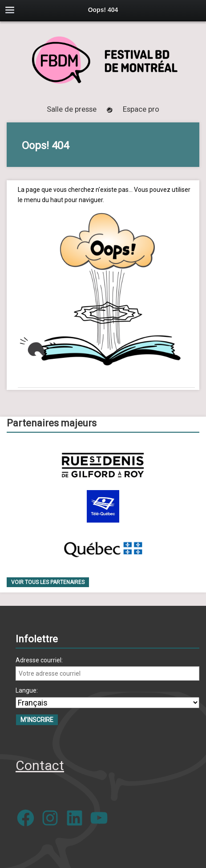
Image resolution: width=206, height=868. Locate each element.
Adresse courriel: (39, 660)
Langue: (27, 690)
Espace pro (141, 109)
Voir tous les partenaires (48, 582)
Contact (40, 765)
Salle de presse (72, 109)
